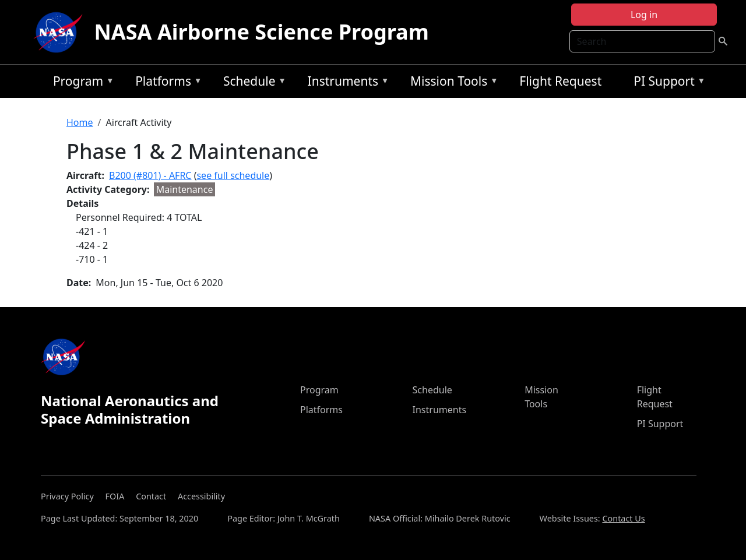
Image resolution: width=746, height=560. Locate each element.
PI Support (666, 83)
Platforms (166, 83)
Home (80, 122)
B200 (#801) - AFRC (150, 175)
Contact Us (623, 518)
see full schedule (233, 175)
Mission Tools (451, 83)
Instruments (346, 83)
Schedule (252, 83)
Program (81, 83)
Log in (644, 15)
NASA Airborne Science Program (262, 32)
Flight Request (560, 81)
